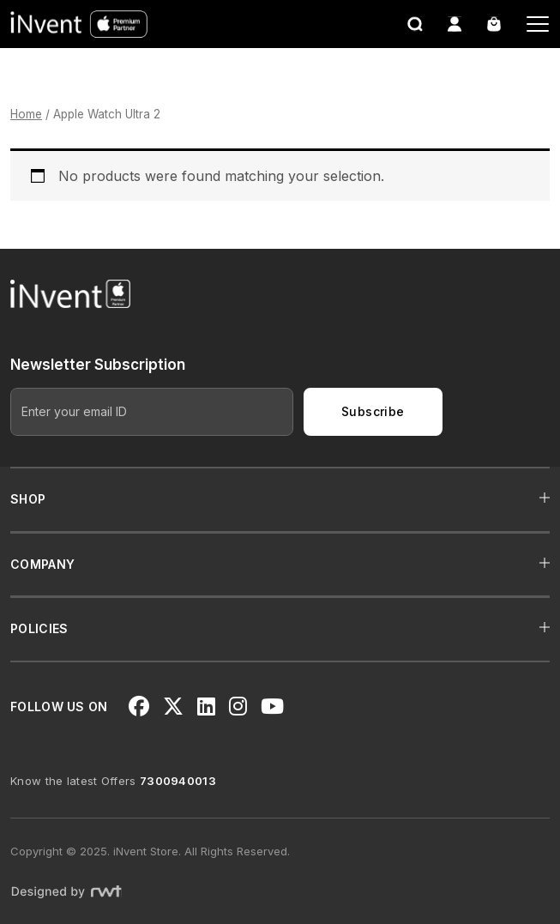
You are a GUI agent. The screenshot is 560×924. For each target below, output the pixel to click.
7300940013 (178, 781)
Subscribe (373, 411)
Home (26, 114)
